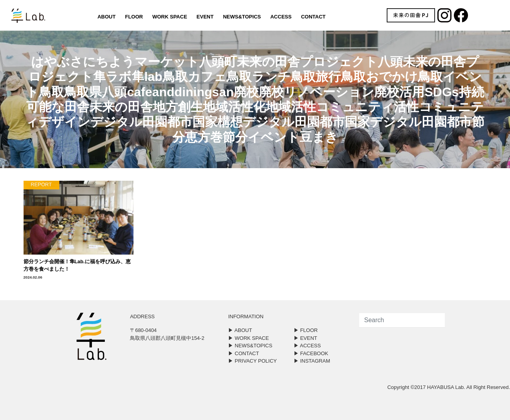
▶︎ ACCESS (307, 346)
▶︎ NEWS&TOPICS (250, 346)
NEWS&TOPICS (242, 17)
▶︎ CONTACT (243, 353)
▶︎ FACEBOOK (311, 353)
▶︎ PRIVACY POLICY (252, 361)
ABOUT (106, 17)
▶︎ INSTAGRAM (312, 361)
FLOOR (134, 17)
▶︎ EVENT (305, 338)
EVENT (205, 17)
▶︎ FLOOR (306, 330)
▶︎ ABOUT (240, 330)
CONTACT (313, 17)
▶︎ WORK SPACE (249, 338)
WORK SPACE (170, 17)
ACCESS (281, 17)
